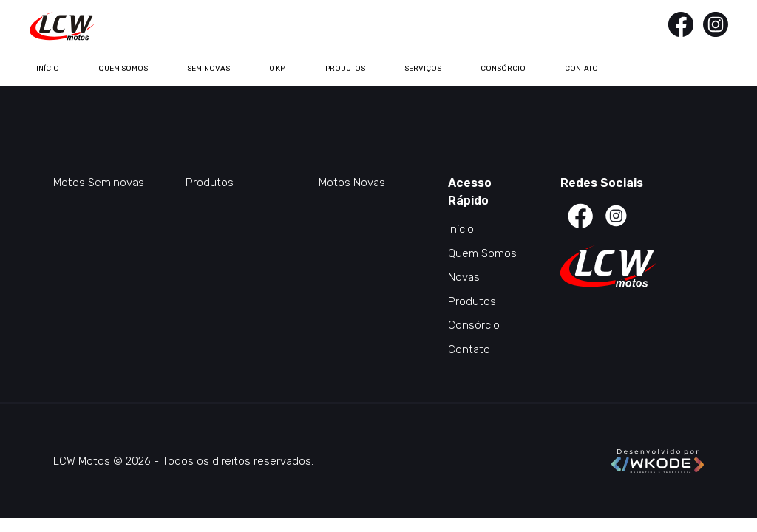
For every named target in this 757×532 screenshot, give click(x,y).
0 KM (278, 69)
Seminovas (208, 69)
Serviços (423, 69)
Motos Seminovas (99, 183)
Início (48, 69)
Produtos (345, 69)
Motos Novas (352, 183)
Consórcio (503, 69)
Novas (464, 277)
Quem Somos (123, 69)
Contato (581, 69)
